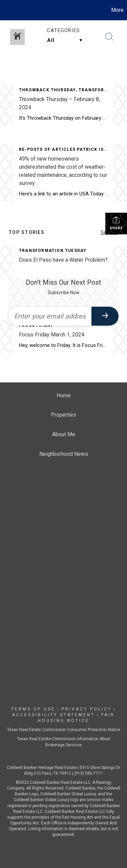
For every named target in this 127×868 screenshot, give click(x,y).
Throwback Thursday (47, 90)
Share (116, 223)
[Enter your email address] (50, 316)
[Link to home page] (6, 10)
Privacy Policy (87, 709)
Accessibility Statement (54, 715)
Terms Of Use (33, 709)
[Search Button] (109, 37)
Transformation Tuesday (53, 251)
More (117, 10)
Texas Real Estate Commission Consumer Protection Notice (64, 730)
